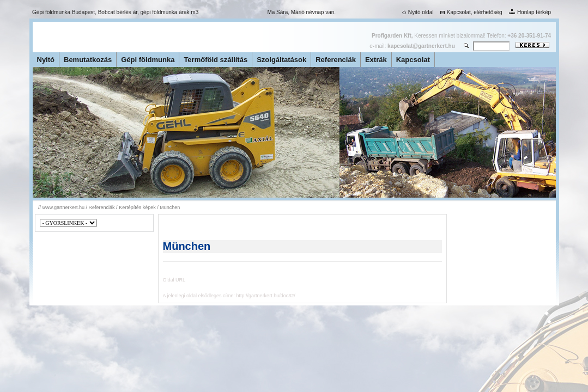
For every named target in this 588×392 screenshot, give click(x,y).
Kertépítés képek (137, 207)
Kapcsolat (413, 60)
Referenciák (336, 60)
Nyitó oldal (417, 12)
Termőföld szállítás (216, 60)
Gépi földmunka (148, 60)
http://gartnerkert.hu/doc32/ (266, 296)
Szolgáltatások (281, 60)
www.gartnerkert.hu (64, 207)
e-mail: (412, 46)
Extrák (376, 60)
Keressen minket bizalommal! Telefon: (461, 36)
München (170, 207)
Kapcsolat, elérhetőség (470, 12)
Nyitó (46, 60)
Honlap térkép (529, 12)
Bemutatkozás (88, 60)
